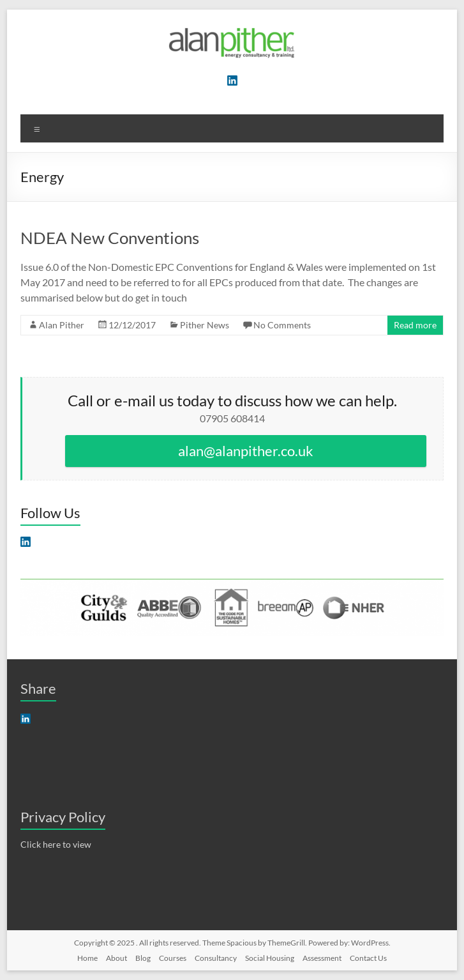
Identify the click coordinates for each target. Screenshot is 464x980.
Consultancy (216, 958)
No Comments (282, 325)
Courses (173, 958)
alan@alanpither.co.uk (246, 451)
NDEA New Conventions (110, 238)
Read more (415, 325)
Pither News (205, 325)
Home (87, 958)
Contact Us (368, 958)
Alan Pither (62, 325)
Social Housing (270, 958)
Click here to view (56, 844)
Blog (143, 958)
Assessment (322, 958)
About (116, 958)
